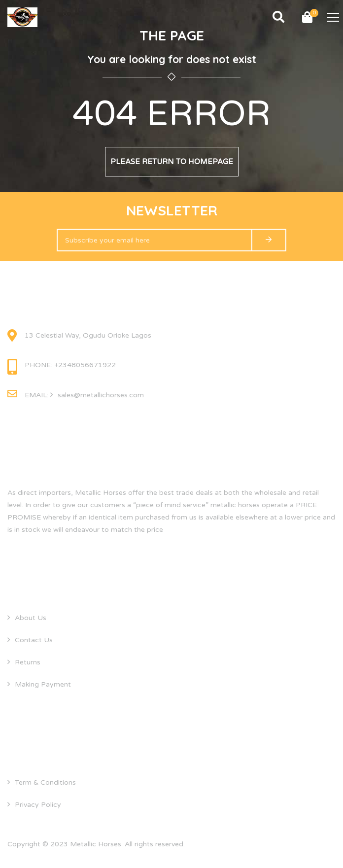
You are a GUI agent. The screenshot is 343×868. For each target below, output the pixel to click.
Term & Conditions (45, 782)
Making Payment (43, 684)
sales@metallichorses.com (101, 395)
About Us (31, 618)
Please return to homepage (172, 162)
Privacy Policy (38, 805)
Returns (28, 662)
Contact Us (34, 640)
